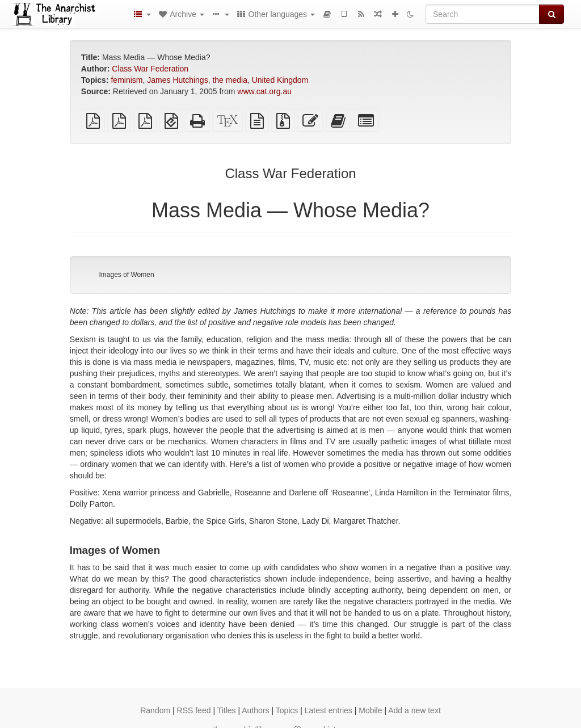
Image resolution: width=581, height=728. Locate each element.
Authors (255, 710)
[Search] (483, 14)
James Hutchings (177, 80)
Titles (227, 710)
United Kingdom (280, 80)
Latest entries (329, 710)
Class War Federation (150, 69)
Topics (287, 710)
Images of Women (126, 275)
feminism (127, 80)
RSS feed (194, 710)
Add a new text (414, 710)
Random (155, 710)
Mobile (370, 710)
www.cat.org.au (264, 91)
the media (230, 80)
